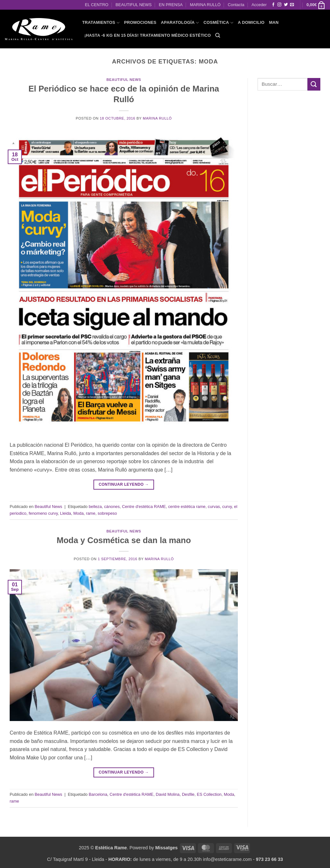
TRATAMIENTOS (101, 23)
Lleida (65, 513)
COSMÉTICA (218, 23)
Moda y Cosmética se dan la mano (124, 540)
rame (91, 513)
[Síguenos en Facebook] (273, 5)
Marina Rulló (157, 118)
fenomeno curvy (43, 513)
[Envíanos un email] (292, 5)
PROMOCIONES (140, 22)
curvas (214, 507)
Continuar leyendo (124, 485)
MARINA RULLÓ (205, 5)
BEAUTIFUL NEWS (134, 5)
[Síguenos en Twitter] (286, 5)
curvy (227, 507)
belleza (95, 507)
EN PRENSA (171, 5)
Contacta (236, 5)
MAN (274, 22)
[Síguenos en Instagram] (279, 5)
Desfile (188, 794)
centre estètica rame (187, 507)
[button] (316, 5)
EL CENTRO (97, 5)
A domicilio (251, 22)
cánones (112, 507)
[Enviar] (314, 84)
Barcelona (98, 794)
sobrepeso (107, 513)
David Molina (168, 794)
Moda (79, 513)
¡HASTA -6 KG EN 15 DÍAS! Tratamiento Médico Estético (148, 35)
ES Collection (209, 794)
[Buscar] (218, 35)
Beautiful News (124, 80)
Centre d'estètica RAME (144, 507)
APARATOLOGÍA (180, 23)
